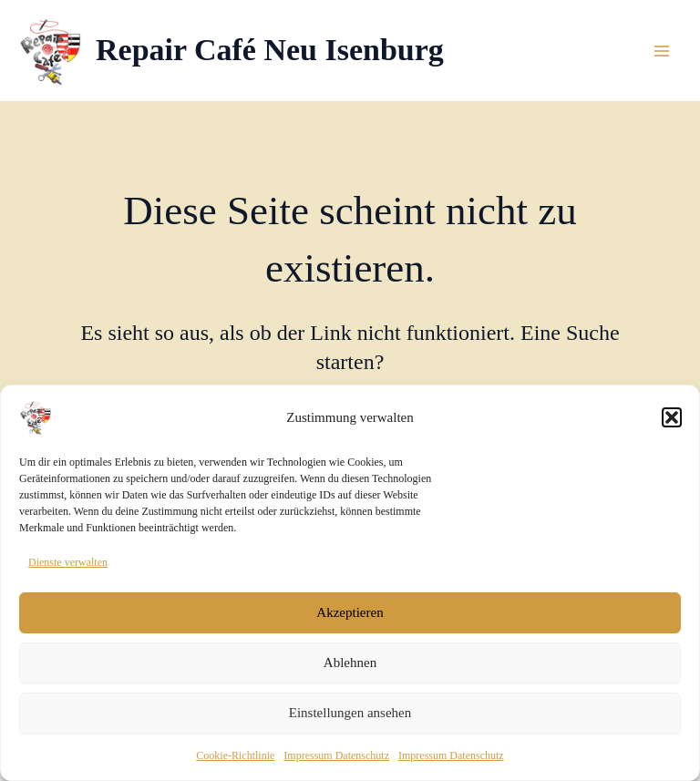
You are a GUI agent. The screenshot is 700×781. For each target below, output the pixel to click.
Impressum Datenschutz (336, 760)
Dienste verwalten (68, 568)
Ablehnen (350, 668)
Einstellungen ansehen (350, 718)
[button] (672, 423)
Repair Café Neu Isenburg (270, 50)
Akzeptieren (350, 618)
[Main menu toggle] (662, 51)
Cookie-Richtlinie (235, 760)
